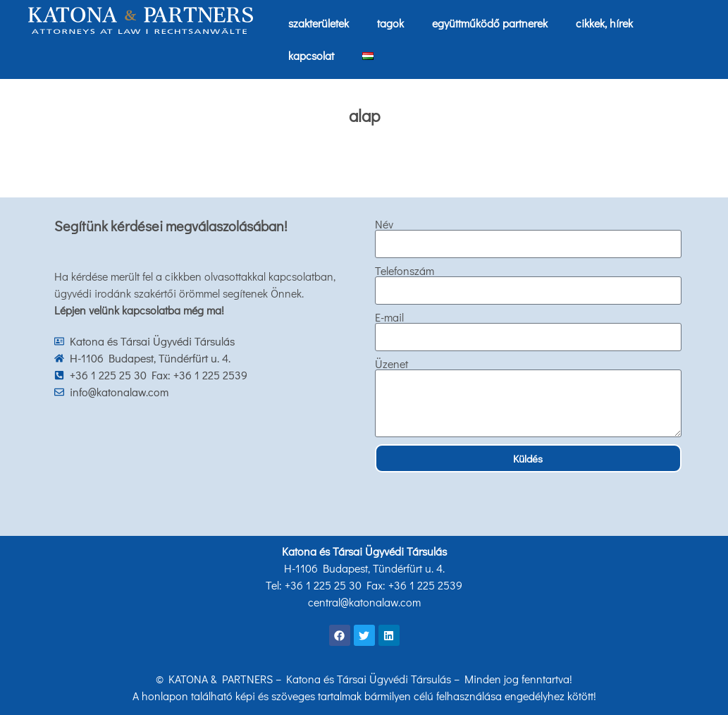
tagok (390, 23)
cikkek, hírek (604, 23)
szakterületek (319, 23)
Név (384, 224)
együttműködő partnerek (490, 23)
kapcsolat (311, 55)
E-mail (389, 317)
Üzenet (391, 364)
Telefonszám (405, 271)
